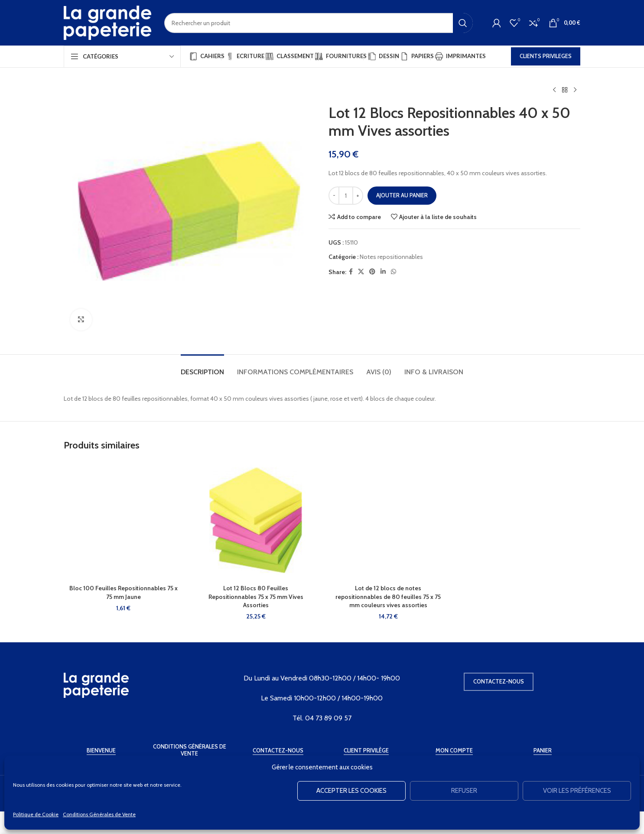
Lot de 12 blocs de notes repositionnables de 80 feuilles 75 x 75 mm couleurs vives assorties (388, 597)
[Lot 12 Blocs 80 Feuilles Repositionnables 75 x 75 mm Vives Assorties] (256, 520)
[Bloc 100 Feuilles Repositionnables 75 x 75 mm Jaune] (124, 520)
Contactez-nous (499, 681)
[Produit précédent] (554, 90)
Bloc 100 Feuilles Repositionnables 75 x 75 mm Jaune (124, 592)
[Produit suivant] (575, 90)
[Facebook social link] (351, 272)
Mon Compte (454, 751)
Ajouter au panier (402, 195)
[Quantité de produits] (346, 196)
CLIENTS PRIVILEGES (546, 56)
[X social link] (361, 272)
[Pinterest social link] (372, 272)
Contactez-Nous (278, 751)
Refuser (464, 791)
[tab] (202, 368)
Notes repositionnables (391, 257)
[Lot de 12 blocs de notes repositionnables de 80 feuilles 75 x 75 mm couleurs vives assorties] (388, 520)
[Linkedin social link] (383, 272)
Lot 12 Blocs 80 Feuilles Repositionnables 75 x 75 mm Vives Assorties (256, 597)
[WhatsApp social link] (394, 272)
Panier (543, 751)
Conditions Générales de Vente (99, 814)
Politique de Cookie (36, 814)
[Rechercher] (319, 23)
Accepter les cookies (351, 791)
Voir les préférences (577, 791)
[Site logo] (107, 22)
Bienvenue (101, 751)
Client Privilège (366, 751)
